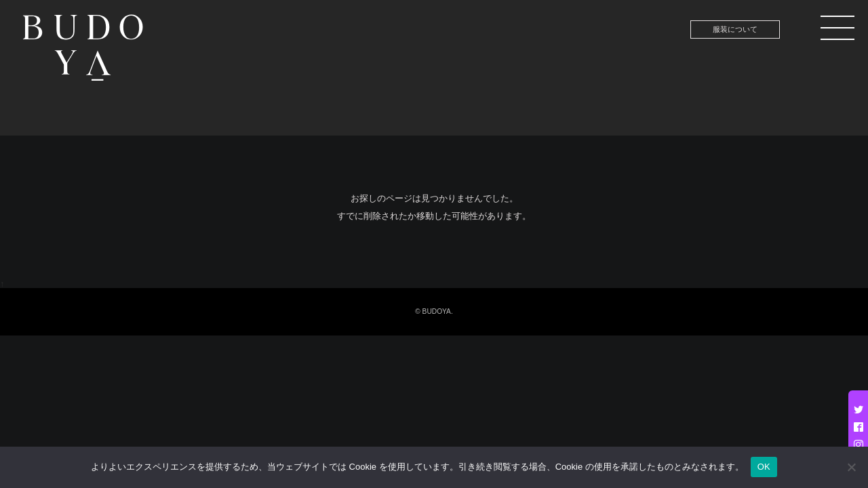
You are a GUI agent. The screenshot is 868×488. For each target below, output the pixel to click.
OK (764, 467)
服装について (735, 29)
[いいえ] (851, 467)
